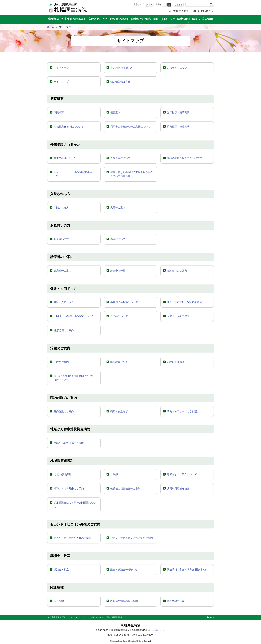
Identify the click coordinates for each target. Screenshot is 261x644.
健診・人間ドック (164, 19)
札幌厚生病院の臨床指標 (124, 601)
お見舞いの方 (61, 239)
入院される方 (61, 207)
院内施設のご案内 (64, 411)
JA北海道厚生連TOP (122, 68)
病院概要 (54, 19)
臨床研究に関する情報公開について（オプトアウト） (74, 378)
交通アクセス (181, 11)
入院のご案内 (118, 207)
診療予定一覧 (118, 271)
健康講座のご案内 (64, 330)
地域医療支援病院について (69, 127)
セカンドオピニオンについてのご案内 (132, 538)
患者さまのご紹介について (182, 474)
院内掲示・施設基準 (178, 127)
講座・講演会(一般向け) (124, 570)
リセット (179, 5)
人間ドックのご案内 (178, 316)
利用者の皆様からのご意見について (130, 127)
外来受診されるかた (74, 19)
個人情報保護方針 (120, 82)
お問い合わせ (206, 11)
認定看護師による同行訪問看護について (75, 505)
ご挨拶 (114, 474)
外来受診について (120, 158)
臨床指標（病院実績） (179, 112)
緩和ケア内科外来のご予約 (69, 488)
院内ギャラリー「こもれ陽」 (183, 411)
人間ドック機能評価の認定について (74, 316)
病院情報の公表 (176, 601)
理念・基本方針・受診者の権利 (184, 302)
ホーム (51, 27)
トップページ (61, 68)
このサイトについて (178, 68)
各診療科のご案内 (177, 271)
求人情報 (207, 19)
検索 (211, 5)
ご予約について (119, 316)
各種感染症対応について (124, 302)
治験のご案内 (61, 362)
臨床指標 (59, 601)
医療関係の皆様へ (189, 19)
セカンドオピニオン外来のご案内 (72, 538)
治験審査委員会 (176, 362)
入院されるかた (98, 19)
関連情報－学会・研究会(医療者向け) (188, 570)
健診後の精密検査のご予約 (125, 488)
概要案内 (115, 112)
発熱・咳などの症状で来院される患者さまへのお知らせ (132, 174)
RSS (212, 618)
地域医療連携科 (63, 474)
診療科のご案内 (141, 19)
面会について (118, 239)
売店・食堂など (119, 411)
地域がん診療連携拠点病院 (69, 443)
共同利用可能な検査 (178, 488)
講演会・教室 (61, 570)
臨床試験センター (120, 362)
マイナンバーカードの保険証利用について (75, 174)
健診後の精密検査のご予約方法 (184, 158)
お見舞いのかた (120, 19)
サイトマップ (61, 82)
